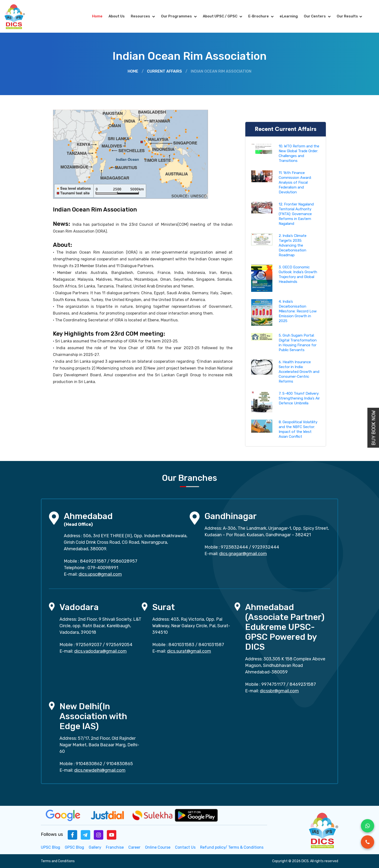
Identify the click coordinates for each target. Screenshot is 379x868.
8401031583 (181, 645)
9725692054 (119, 645)
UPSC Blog (51, 847)
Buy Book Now (374, 428)
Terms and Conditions (58, 861)
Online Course (158, 847)
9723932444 (266, 547)
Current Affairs (164, 71)
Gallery (95, 847)
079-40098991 (103, 568)
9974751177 (273, 684)
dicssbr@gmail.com (279, 691)
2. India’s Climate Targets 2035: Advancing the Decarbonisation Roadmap (293, 245)
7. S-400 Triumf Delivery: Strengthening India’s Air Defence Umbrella (299, 398)
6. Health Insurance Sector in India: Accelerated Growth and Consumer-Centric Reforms (299, 372)
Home (97, 16)
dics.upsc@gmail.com (100, 574)
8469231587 (93, 561)
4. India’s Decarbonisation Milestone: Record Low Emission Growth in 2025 (298, 311)
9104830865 (120, 764)
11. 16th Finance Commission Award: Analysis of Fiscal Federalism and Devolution (295, 182)
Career (134, 847)
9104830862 (89, 764)
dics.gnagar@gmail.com (243, 554)
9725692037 (89, 645)
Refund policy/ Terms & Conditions (232, 847)
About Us (117, 16)
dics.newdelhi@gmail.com (100, 770)
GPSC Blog (74, 847)
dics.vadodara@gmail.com (100, 651)
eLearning (289, 16)
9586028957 (124, 561)
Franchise (115, 847)
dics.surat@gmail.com (189, 651)
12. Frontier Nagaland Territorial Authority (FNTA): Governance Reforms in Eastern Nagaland (296, 214)
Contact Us (185, 847)
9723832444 (234, 547)
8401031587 (211, 645)
